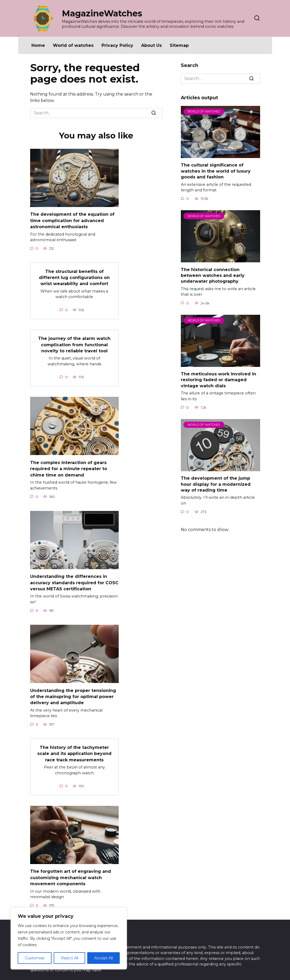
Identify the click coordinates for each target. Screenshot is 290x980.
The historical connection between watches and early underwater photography (213, 275)
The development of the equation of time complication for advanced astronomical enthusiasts (72, 220)
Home (38, 45)
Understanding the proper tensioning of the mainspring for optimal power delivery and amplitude (73, 692)
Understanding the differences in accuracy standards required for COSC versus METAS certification (74, 579)
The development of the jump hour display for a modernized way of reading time (216, 484)
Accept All (104, 958)
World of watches (73, 45)
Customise (35, 958)
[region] (69, 938)
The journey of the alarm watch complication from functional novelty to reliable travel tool (74, 343)
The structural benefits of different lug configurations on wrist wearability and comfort (74, 276)
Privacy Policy (117, 45)
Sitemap (179, 45)
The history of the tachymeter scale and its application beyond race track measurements (74, 748)
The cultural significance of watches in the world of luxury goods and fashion (216, 171)
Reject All (70, 958)
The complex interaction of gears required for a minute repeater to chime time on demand (69, 466)
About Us (151, 45)
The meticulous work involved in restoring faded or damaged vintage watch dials (218, 380)
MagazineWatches (102, 13)
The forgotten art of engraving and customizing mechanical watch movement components (71, 871)
